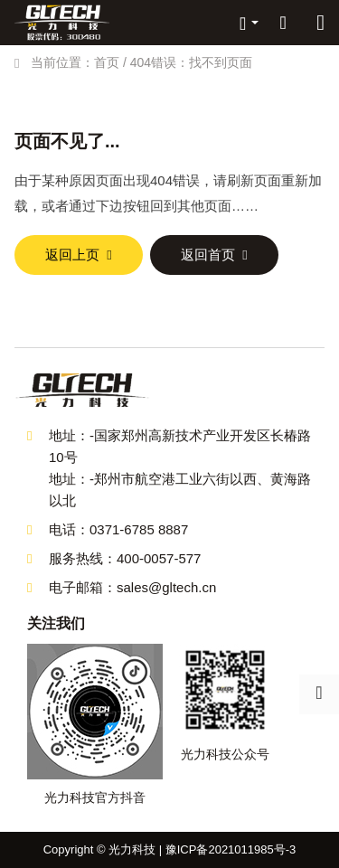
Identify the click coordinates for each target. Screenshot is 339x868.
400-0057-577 (159, 558)
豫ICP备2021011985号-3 (231, 849)
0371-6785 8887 (139, 529)
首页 (107, 62)
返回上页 (72, 255)
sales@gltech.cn (166, 587)
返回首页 (208, 255)
